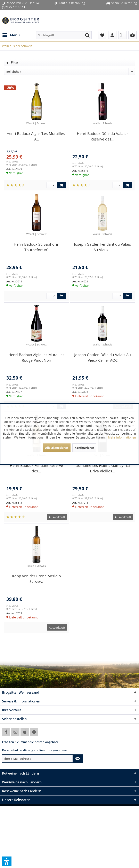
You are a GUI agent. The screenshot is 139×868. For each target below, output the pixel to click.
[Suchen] (87, 35)
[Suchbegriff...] (64, 35)
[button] (7, 861)
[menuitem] (11, 35)
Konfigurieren (84, 448)
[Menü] (11, 35)
